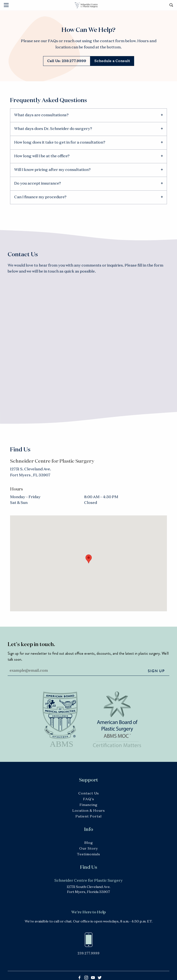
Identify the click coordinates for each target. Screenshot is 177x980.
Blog (89, 843)
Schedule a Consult (112, 61)
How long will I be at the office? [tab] (42, 156)
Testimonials (88, 854)
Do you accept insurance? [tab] (37, 184)
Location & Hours (89, 811)
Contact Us (89, 793)
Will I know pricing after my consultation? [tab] (52, 170)
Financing (88, 805)
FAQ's (89, 799)
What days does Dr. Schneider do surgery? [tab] (53, 129)
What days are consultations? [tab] (41, 115)
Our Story (89, 849)
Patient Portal (88, 817)
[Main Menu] (6, 5)
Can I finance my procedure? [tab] (40, 197)
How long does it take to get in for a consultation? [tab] (60, 143)
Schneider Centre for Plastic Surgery (88, 5)
